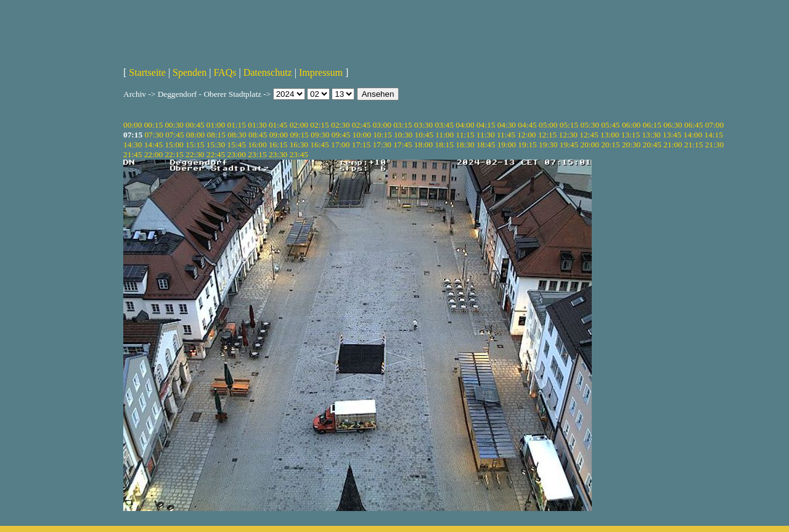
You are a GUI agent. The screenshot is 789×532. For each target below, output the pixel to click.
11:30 (486, 135)
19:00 (507, 145)
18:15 (444, 145)
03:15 (403, 125)
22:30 (195, 154)
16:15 (278, 145)
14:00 (693, 135)
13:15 (631, 135)
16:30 (299, 145)
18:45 (486, 145)
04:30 (507, 125)
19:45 (569, 145)
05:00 (548, 125)
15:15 (195, 145)
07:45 (174, 135)
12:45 (589, 135)
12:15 (547, 135)
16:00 (257, 145)
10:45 (424, 135)
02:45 (361, 125)
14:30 (133, 145)
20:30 (631, 145)
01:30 (257, 125)
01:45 (278, 125)
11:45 (506, 135)
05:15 (569, 125)
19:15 (527, 145)
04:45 (527, 125)
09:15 (299, 135)
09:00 (279, 135)
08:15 (216, 135)
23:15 (257, 154)
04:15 (486, 125)
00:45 (195, 125)
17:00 (340, 145)
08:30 (237, 135)
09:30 (320, 135)
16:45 (319, 145)
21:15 (693, 145)
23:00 (237, 154)
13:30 (651, 135)
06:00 (631, 125)
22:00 (153, 154)
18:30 (465, 145)
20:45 (652, 145)
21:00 (672, 145)
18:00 (423, 145)
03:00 (382, 125)
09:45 (341, 135)
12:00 (526, 135)
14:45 (153, 145)
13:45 (672, 135)
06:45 (693, 125)
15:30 (216, 145)
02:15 (319, 125)
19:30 (548, 145)
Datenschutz (268, 72)
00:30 (174, 125)
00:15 (153, 125)
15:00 (174, 145)
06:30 (672, 125)
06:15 (652, 125)
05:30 (589, 125)
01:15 (237, 125)
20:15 (610, 145)
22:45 (216, 154)
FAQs (225, 72)
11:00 (444, 135)
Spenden (190, 72)
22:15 (174, 154)
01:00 (216, 125)
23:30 (278, 154)
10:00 (361, 135)
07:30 (153, 135)
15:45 (237, 145)
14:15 (714, 135)
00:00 (133, 125)
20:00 (589, 145)
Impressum (321, 72)
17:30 (382, 145)
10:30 (403, 135)
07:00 (714, 125)
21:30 (714, 145)
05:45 (610, 125)
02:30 (340, 125)
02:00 (299, 125)
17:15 (361, 145)
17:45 (403, 145)
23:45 (299, 154)
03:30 (423, 125)
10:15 (382, 135)
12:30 (568, 135)
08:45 (258, 135)
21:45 (133, 154)
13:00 (610, 135)
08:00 (195, 135)
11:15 (465, 135)
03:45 (444, 125)
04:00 (465, 125)
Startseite (147, 72)
